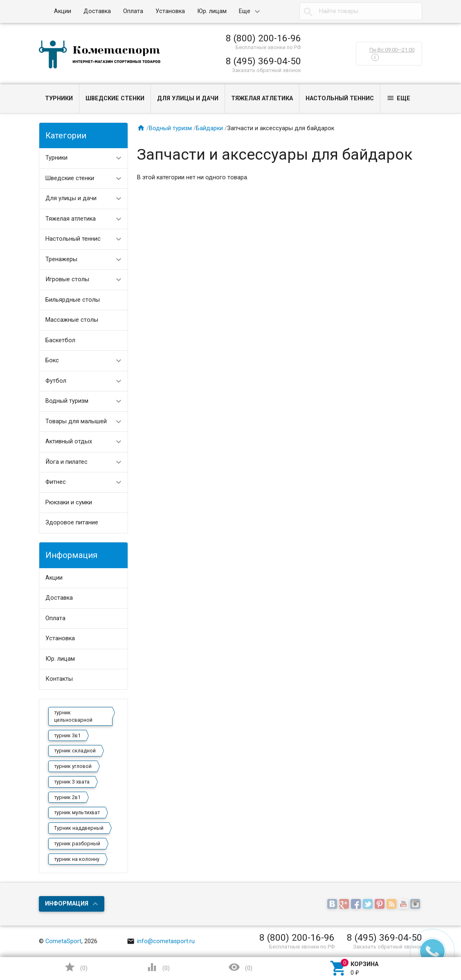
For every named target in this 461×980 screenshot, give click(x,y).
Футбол (56, 381)
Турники (59, 98)
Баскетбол (60, 340)
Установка (170, 11)
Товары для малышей (76, 421)
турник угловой (73, 766)
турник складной (75, 751)
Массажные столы (72, 320)
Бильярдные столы (73, 300)
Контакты (59, 679)
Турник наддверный (79, 828)
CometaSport (63, 941)
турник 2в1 (67, 797)
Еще (245, 11)
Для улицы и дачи (188, 98)
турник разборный (77, 843)
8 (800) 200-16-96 (263, 38)
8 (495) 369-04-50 (263, 61)
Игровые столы (67, 279)
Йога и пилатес (66, 462)
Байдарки (209, 128)
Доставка (97, 11)
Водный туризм (67, 401)
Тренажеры (61, 259)
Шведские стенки (115, 98)
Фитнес (56, 482)
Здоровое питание (72, 523)
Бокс (52, 360)
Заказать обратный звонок (266, 70)
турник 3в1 (67, 735)
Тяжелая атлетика (262, 98)
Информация (67, 904)
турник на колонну (77, 859)
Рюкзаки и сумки (69, 502)
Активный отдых (69, 441)
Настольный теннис (340, 98)
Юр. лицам (212, 11)
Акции (63, 11)
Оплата (133, 11)
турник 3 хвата (72, 782)
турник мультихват (77, 812)
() (76, 967)
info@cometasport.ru (161, 941)
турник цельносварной (73, 716)
